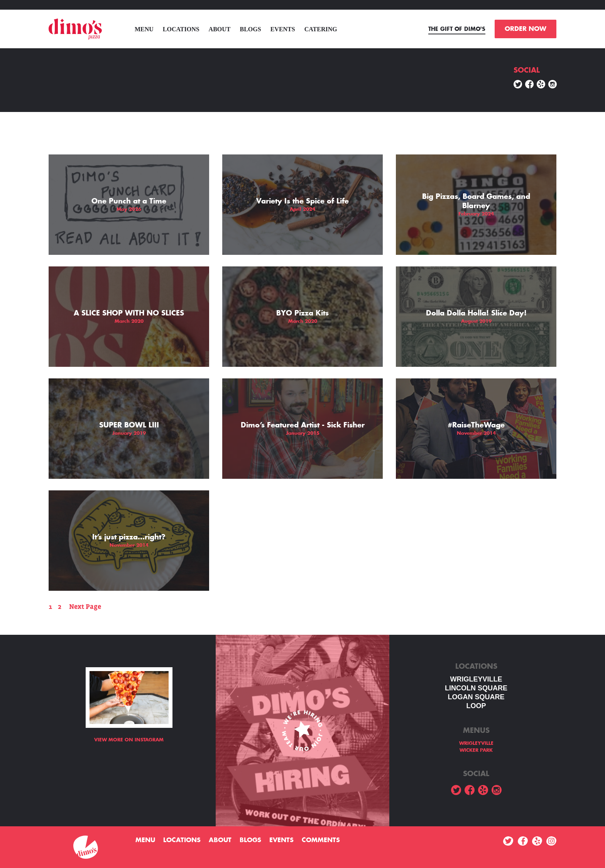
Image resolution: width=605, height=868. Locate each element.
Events (283, 29)
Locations (181, 29)
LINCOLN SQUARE (476, 688)
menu (144, 29)
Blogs (251, 29)
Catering (321, 29)
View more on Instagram (129, 740)
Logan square (476, 697)
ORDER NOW (526, 29)
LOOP (476, 706)
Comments (321, 840)
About (220, 29)
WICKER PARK (476, 750)
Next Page (85, 607)
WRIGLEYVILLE (476, 679)
